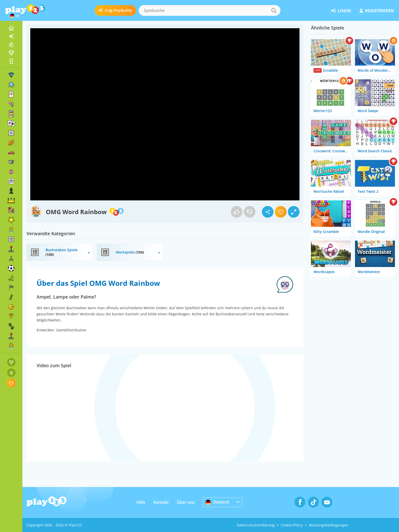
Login (341, 11)
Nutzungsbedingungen (329, 525)
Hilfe (141, 502)
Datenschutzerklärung (256, 525)
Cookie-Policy (292, 525)
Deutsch (217, 502)
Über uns (186, 502)
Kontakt (161, 502)
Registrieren (377, 11)
